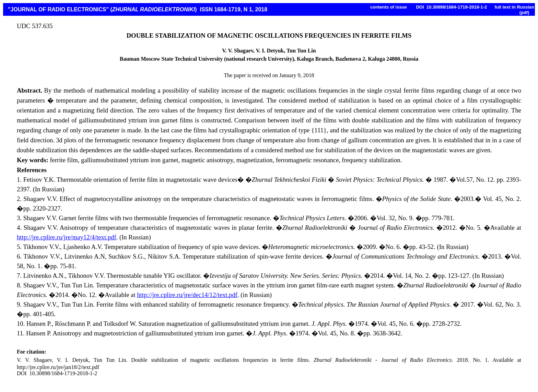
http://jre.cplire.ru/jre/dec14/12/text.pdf (187, 295)
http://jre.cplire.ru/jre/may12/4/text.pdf (67, 237)
